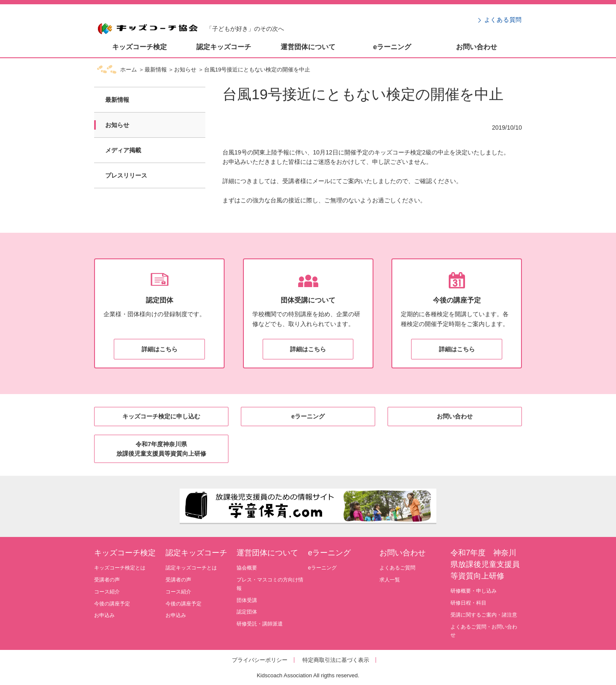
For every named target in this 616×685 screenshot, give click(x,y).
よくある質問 (503, 20)
